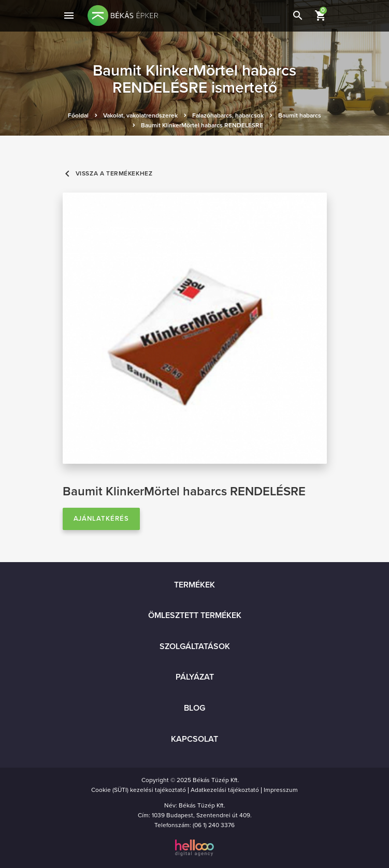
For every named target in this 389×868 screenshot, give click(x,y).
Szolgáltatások (195, 646)
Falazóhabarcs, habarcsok (228, 115)
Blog (194, 708)
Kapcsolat (194, 739)
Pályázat (195, 677)
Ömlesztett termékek (195, 615)
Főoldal (78, 115)
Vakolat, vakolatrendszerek (140, 115)
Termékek (194, 585)
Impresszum (281, 790)
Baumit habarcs (300, 115)
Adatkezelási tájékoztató (225, 790)
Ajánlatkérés (102, 519)
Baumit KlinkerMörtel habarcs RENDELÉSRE (202, 125)
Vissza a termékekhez (108, 174)
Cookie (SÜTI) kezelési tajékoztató (139, 790)
